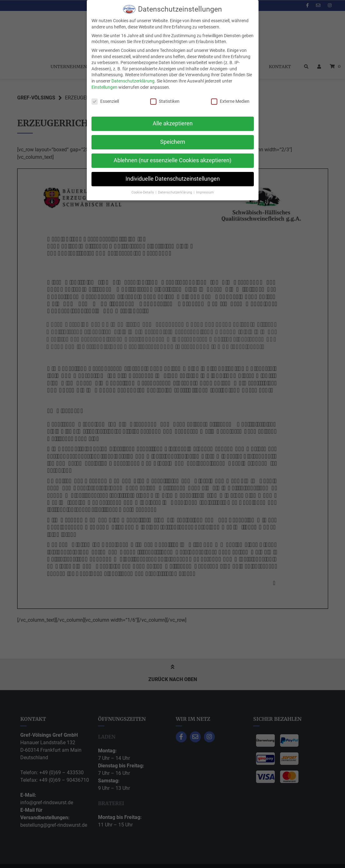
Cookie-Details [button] (143, 192)
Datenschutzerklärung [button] (175, 192)
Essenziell (105, 101)
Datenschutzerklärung (133, 81)
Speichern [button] (173, 142)
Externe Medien (230, 101)
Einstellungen (104, 87)
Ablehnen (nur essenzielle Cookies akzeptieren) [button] (172, 160)
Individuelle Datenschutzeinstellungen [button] (173, 179)
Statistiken (165, 101)
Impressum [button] (205, 192)
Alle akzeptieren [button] (173, 123)
